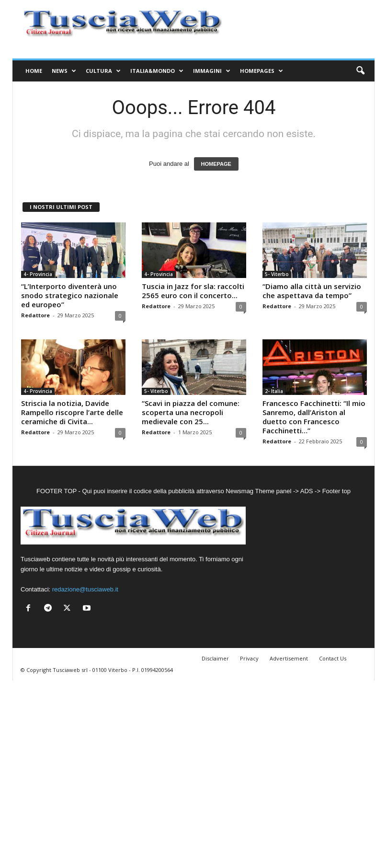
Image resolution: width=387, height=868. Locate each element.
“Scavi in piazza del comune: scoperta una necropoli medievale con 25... (191, 412)
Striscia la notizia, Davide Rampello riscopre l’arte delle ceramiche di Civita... (72, 412)
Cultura (103, 71)
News (64, 71)
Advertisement (289, 658)
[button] (360, 71)
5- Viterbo (277, 274)
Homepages (262, 71)
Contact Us (333, 658)
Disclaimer (215, 658)
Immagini (212, 71)
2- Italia (274, 391)
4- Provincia (38, 274)
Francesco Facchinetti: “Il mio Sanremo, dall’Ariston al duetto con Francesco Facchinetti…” (314, 417)
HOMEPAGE (216, 164)
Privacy (249, 658)
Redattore (35, 315)
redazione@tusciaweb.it (85, 589)
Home (34, 71)
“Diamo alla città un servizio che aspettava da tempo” (312, 291)
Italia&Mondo (157, 71)
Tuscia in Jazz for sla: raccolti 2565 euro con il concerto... (193, 291)
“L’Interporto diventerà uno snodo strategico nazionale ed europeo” (70, 295)
